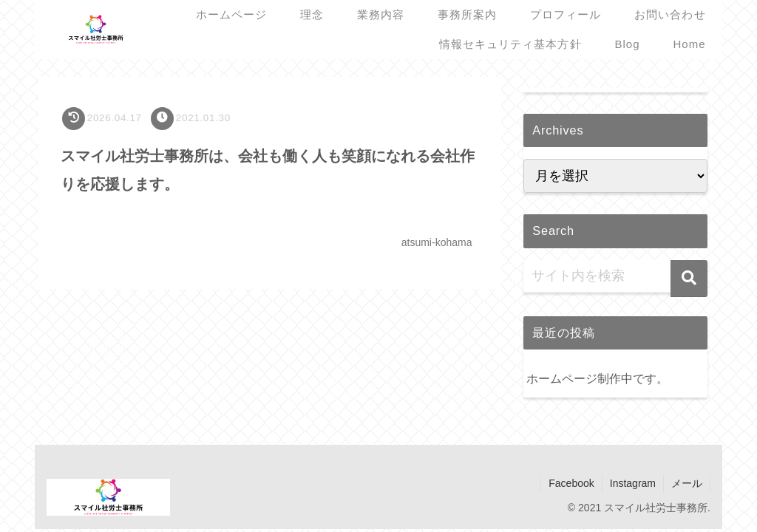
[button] (689, 279)
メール (687, 483)
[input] (615, 276)
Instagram (633, 483)
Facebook (571, 483)
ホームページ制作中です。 (597, 379)
